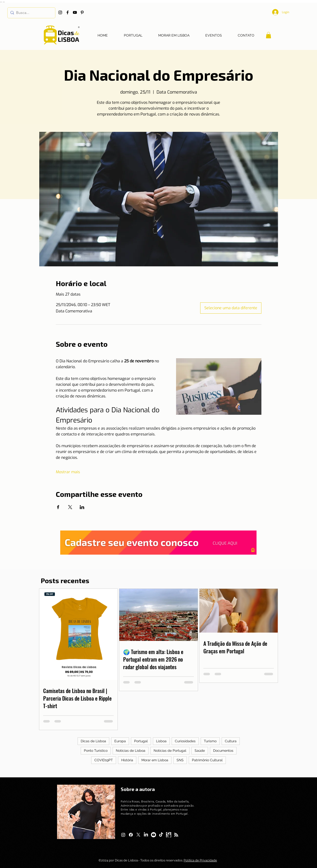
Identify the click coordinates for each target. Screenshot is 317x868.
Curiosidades (185, 741)
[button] (268, 35)
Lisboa (161, 741)
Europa (120, 741)
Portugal (141, 741)
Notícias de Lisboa (131, 751)
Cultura (231, 741)
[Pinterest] (82, 12)
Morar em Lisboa (155, 760)
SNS (180, 760)
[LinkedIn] (146, 835)
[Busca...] (30, 13)
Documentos (223, 751)
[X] (138, 835)
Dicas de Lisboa (93, 741)
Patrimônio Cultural (207, 760)
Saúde (200, 751)
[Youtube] (154, 835)
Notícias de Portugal (170, 751)
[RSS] (176, 835)
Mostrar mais (68, 472)
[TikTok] (161, 835)
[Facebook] (68, 12)
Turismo (210, 741)
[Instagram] (60, 12)
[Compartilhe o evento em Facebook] (58, 507)
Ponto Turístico (96, 751)
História (127, 760)
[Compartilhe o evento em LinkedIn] (82, 507)
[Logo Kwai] (169, 835)
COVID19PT (104, 760)
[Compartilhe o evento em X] (70, 507)
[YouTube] (75, 12)
